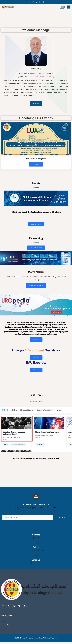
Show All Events (36, 224)
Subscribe (62, 517)
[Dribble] (40, 2)
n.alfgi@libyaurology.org (45, 76)
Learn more (36, 164)
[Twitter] (33, 2)
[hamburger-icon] (62, 7)
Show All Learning (36, 248)
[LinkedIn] (36, 2)
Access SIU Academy (36, 285)
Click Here (36, 340)
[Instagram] (43, 2)
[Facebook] (30, 2)
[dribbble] (19, 606)
